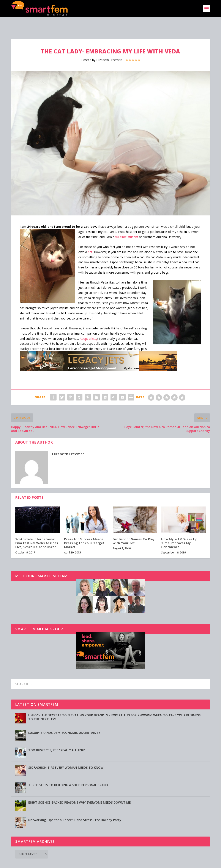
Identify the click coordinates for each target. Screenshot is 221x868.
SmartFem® (31, 863)
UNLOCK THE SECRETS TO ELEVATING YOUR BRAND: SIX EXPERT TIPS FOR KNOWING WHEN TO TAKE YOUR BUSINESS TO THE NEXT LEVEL (114, 704)
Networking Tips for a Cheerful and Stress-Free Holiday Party (75, 806)
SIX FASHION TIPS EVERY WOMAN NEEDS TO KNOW (66, 754)
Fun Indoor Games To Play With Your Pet (134, 528)
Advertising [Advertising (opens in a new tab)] (95, 863)
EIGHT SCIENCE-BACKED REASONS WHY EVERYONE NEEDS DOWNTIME (80, 789)
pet (90, 239)
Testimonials (137, 863)
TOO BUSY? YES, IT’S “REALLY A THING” (57, 737)
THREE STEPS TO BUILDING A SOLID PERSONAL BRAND (68, 772)
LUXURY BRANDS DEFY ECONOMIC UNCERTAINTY (64, 719)
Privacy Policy (115, 863)
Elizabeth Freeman (109, 46)
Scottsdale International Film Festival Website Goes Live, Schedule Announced (37, 530)
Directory (156, 863)
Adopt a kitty (88, 325)
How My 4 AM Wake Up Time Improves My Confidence (179, 530)
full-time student (127, 224)
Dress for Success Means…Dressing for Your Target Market (85, 530)
